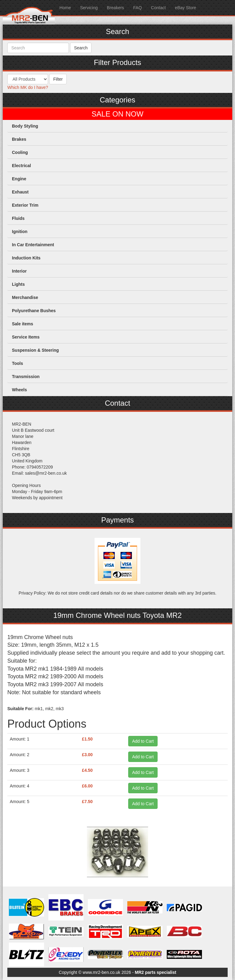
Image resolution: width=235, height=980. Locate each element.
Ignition (20, 232)
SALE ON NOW (117, 114)
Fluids (18, 218)
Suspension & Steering (35, 350)
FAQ (137, 8)
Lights (18, 284)
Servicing (89, 8)
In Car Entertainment (33, 245)
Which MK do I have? (28, 87)
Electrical (21, 166)
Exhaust (20, 192)
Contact (158, 8)
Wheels (19, 390)
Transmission (26, 377)
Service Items (26, 337)
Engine (19, 179)
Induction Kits (26, 258)
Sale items (22, 324)
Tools (17, 363)
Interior (19, 271)
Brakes (19, 139)
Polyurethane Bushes (34, 311)
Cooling (20, 152)
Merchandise (25, 297)
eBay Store (186, 8)
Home (65, 8)
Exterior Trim (25, 205)
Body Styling (25, 126)
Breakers (115, 8)
